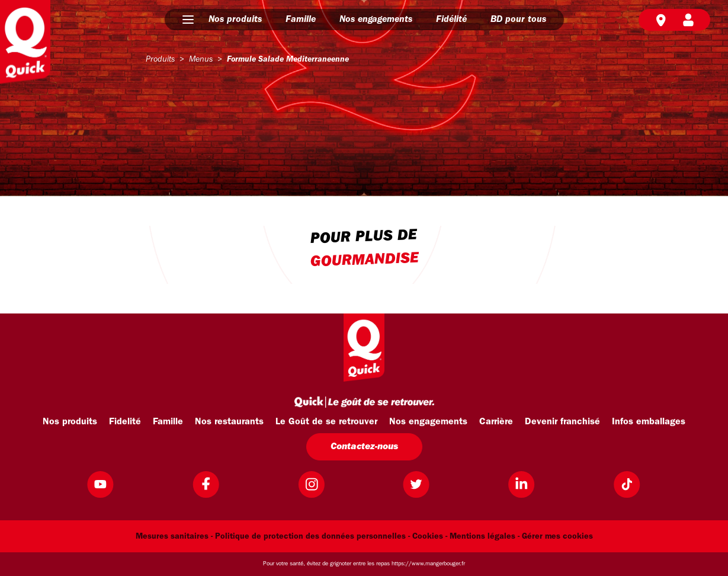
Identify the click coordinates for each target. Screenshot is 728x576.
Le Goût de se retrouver (326, 422)
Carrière (496, 422)
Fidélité (451, 20)
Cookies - (430, 537)
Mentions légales (482, 537)
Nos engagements (376, 20)
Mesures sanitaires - (174, 537)
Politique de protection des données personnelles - (312, 537)
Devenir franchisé (562, 422)
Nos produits (235, 20)
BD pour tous (518, 20)
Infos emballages (649, 422)
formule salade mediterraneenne (288, 60)
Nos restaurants (229, 422)
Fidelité (125, 422)
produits (160, 60)
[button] (188, 20)
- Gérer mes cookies (555, 537)
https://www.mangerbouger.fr (428, 564)
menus (201, 60)
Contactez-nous (364, 447)
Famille (301, 20)
